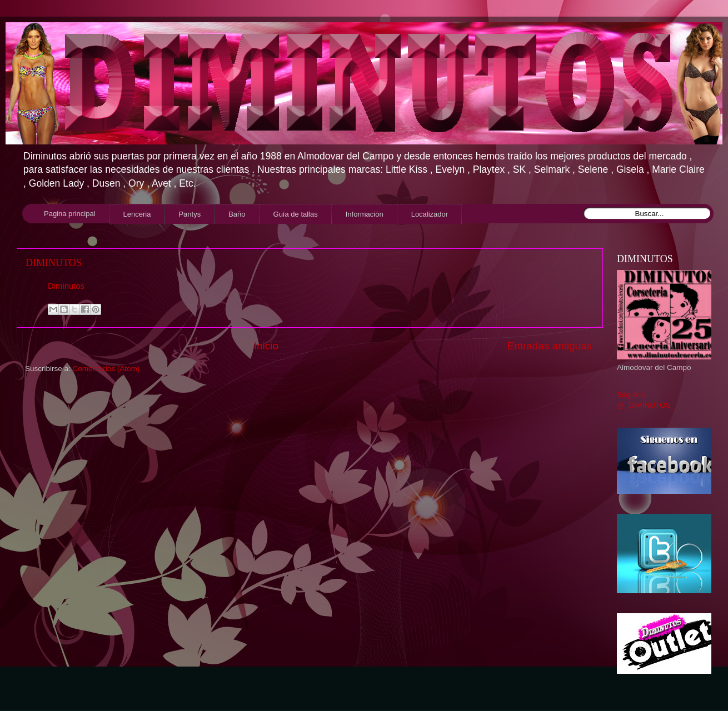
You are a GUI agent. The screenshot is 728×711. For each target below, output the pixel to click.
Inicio (266, 346)
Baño (237, 214)
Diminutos (66, 286)
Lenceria (137, 214)
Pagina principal (70, 214)
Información (365, 214)
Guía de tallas (296, 214)
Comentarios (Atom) (106, 369)
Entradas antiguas (550, 346)
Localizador (430, 214)
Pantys (190, 214)
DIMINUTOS (54, 263)
